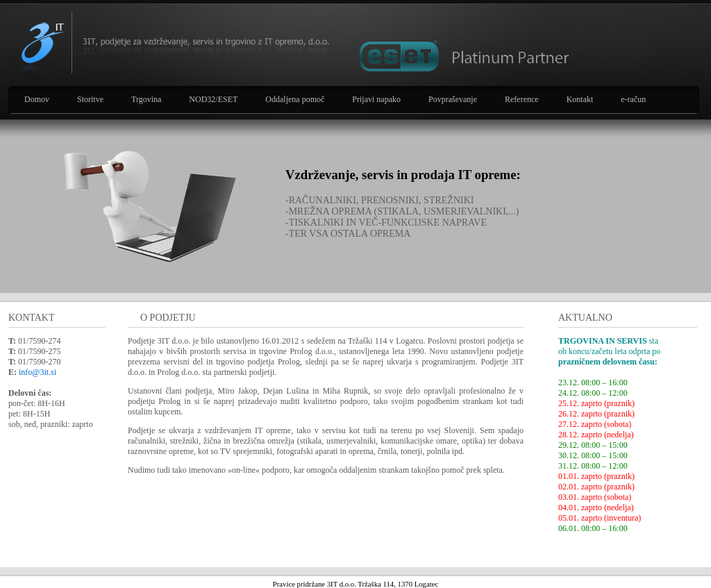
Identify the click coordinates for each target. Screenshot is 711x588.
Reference (522, 99)
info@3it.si (37, 372)
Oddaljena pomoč (295, 99)
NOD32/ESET (213, 99)
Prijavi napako (376, 99)
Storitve (90, 99)
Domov (37, 99)
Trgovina (146, 99)
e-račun (633, 99)
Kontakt (580, 99)
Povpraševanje (453, 99)
